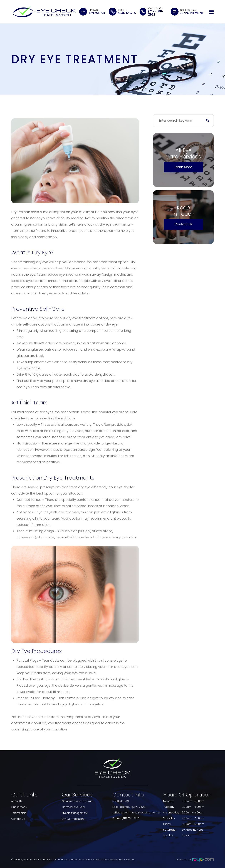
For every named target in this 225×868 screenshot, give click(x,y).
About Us (17, 801)
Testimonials (19, 813)
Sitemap (131, 860)
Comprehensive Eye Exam (79, 801)
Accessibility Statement (91, 860)
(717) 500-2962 (131, 818)
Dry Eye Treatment (74, 818)
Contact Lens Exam (75, 807)
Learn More (183, 167)
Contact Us (183, 224)
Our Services (19, 807)
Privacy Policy (115, 860)
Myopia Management (76, 813)
